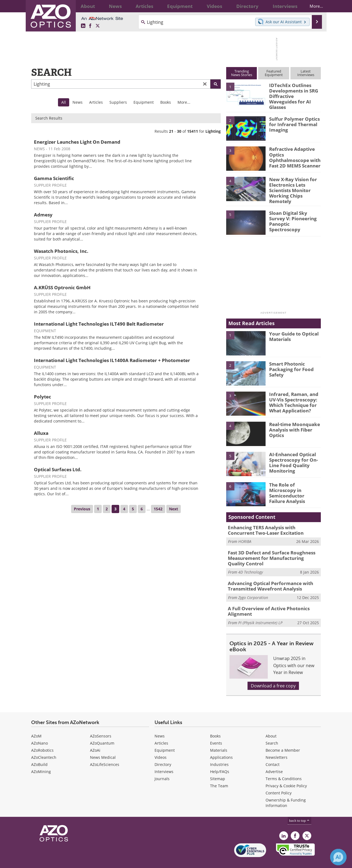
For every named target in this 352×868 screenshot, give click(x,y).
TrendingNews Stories (242, 73)
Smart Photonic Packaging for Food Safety (288, 362)
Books (166, 102)
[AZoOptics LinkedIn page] (83, 26)
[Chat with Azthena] (338, 857)
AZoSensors (101, 724)
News (78, 102)
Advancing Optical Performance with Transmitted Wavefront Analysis (266, 576)
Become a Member (283, 738)
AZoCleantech (44, 745)
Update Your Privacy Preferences (73, 861)
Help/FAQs (220, 759)
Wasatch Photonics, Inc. (61, 251)
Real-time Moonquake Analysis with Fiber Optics (292, 422)
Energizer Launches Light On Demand (77, 142)
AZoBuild (39, 752)
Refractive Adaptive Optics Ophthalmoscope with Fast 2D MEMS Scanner (294, 153)
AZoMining (41, 759)
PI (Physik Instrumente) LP (260, 611)
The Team (219, 774)
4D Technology (251, 562)
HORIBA (245, 533)
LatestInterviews (306, 73)
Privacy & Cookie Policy (286, 774)
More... (312, 6)
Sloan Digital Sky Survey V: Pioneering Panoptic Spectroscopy (294, 211)
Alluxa (41, 433)
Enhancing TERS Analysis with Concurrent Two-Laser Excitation (271, 523)
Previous (82, 509)
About (271, 724)
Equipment (144, 102)
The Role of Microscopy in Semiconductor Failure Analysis (293, 482)
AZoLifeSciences (105, 752)
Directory (163, 752)
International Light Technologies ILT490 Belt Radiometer (99, 324)
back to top (299, 808)
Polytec (43, 397)
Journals (162, 767)
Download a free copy (273, 674)
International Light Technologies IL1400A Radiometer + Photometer (112, 360)
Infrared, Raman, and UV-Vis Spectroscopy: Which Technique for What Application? (291, 394)
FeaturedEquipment (274, 73)
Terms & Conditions (284, 767)
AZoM (36, 724)
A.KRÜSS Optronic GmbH (62, 287)
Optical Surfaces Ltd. (58, 469)
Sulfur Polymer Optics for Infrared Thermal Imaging (292, 120)
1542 (158, 509)
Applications (221, 745)
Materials (219, 738)
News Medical (103, 745)
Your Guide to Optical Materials (292, 329)
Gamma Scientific (54, 178)
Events (216, 731)
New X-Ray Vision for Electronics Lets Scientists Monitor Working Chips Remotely (295, 183)
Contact (273, 752)
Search (272, 731)
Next (174, 509)
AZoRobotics (42, 738)
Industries (219, 752)
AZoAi (95, 738)
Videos (161, 745)
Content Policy (279, 781)
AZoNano (40, 731)
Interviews (164, 759)
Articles (96, 102)
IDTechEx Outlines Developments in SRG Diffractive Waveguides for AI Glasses (293, 92)
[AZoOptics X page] (98, 26)
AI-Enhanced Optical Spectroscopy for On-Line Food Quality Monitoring (291, 455)
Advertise (274, 759)
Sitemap (218, 767)
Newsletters (277, 745)
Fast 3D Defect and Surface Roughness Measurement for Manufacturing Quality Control (270, 549)
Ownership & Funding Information (286, 791)
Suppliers (118, 102)
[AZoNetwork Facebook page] (90, 26)
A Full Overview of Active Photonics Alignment (264, 600)
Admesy (43, 215)
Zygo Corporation (253, 587)
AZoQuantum (102, 731)
